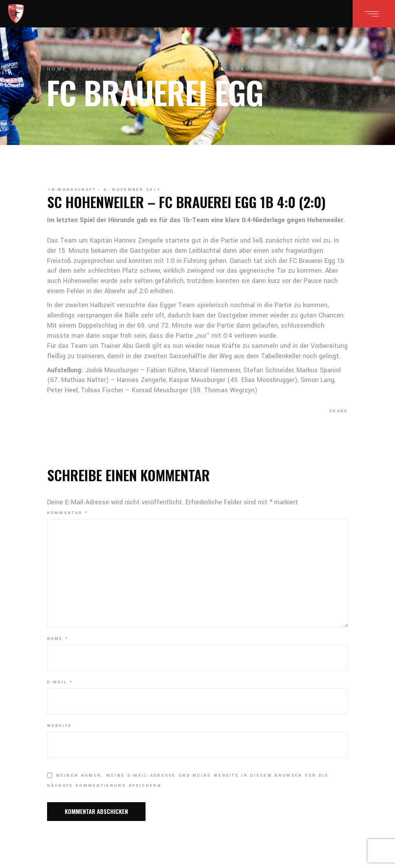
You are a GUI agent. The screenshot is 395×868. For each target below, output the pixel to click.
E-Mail (60, 682)
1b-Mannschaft (106, 69)
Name (58, 639)
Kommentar (68, 513)
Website (60, 726)
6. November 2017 (132, 190)
